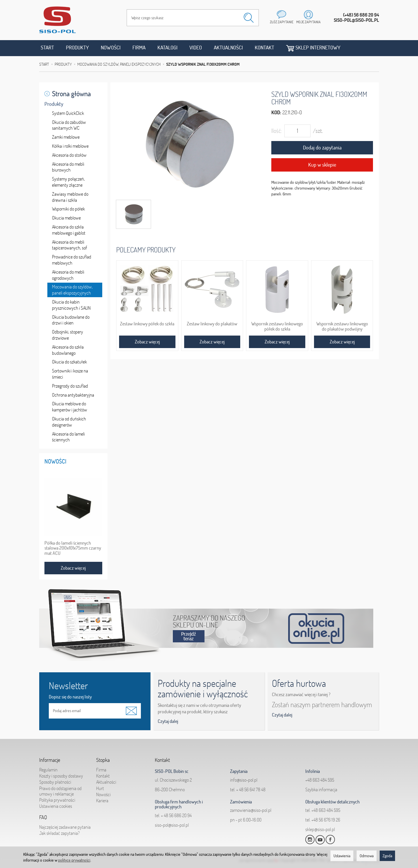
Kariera (102, 801)
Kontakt (264, 48)
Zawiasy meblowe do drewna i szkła (70, 197)
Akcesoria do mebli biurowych (68, 167)
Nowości (111, 48)
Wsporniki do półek (68, 209)
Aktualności (228, 48)
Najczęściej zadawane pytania (65, 827)
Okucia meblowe (66, 218)
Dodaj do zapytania (322, 148)
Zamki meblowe (66, 137)
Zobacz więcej (147, 342)
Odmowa (367, 856)
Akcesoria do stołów (69, 155)
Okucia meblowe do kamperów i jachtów (70, 407)
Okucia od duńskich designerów (69, 422)
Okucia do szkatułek (69, 362)
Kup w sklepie (322, 165)
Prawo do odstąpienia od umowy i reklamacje (60, 791)
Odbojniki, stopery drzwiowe (68, 335)
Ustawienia (342, 856)
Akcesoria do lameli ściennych (68, 437)
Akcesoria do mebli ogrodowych (68, 275)
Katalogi (167, 48)
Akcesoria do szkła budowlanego (68, 350)
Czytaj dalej (168, 721)
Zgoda (387, 856)
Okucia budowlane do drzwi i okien (71, 320)
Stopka (103, 760)
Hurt (100, 788)
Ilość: (277, 131)
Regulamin (48, 770)
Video (196, 48)
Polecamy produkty (146, 250)
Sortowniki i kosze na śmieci (70, 374)
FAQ (43, 817)
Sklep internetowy (313, 48)
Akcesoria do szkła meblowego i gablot (69, 230)
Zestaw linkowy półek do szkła (147, 324)
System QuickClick (68, 113)
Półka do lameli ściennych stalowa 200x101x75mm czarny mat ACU (73, 548)
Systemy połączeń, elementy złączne (68, 182)
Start (47, 48)
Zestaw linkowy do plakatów (212, 324)
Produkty (77, 48)
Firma (139, 48)
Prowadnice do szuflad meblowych (72, 260)
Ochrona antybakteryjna (73, 395)
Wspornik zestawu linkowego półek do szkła (277, 326)
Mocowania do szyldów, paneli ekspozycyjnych (72, 290)
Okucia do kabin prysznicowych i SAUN (71, 305)
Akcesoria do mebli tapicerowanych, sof (70, 245)
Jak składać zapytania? (59, 833)
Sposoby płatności (55, 782)
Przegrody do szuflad (70, 386)
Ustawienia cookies (56, 806)
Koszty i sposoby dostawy (61, 776)
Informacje (50, 760)
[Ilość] (297, 131)
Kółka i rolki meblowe (70, 146)
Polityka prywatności (57, 800)
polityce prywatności (74, 860)
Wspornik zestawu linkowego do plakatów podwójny (342, 326)
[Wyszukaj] (249, 18)
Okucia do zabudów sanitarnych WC (69, 125)
